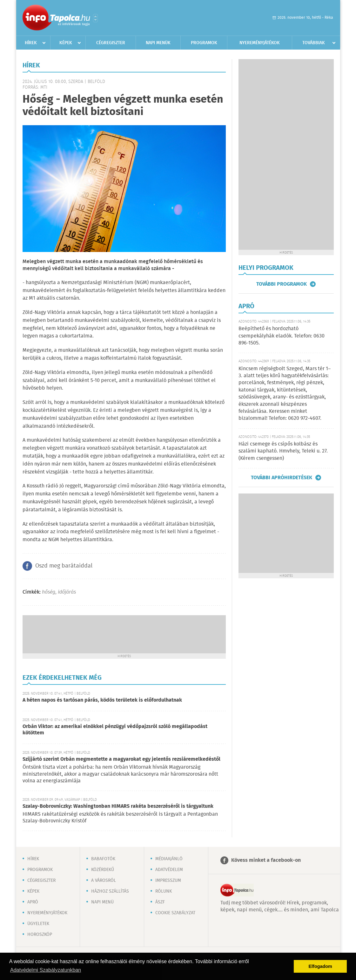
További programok (282, 284)
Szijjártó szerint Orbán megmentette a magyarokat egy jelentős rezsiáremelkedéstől (121, 759)
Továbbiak (314, 43)
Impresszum (168, 881)
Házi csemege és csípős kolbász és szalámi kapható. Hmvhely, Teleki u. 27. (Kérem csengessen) (283, 451)
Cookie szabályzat (175, 913)
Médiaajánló (169, 859)
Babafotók (103, 859)
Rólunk (164, 891)
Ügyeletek (38, 924)
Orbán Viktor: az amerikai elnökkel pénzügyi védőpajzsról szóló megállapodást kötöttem (115, 730)
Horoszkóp (40, 935)
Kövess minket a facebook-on (266, 860)
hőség (49, 592)
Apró (33, 902)
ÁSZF (160, 902)
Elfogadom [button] (320, 966)
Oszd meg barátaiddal (64, 566)
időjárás (67, 592)
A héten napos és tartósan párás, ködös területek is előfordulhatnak (102, 700)
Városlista (95, 18)
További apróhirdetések (282, 478)
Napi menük (158, 43)
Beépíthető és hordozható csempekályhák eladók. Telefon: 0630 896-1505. (282, 336)
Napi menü (102, 902)
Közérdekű (103, 870)
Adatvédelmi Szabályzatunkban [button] (46, 970)
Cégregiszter (111, 43)
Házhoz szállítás (110, 891)
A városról (104, 881)
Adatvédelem (169, 870)
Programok (204, 43)
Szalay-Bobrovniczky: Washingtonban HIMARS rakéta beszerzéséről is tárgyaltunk (118, 806)
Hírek (31, 43)
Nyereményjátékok (260, 43)
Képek (66, 43)
